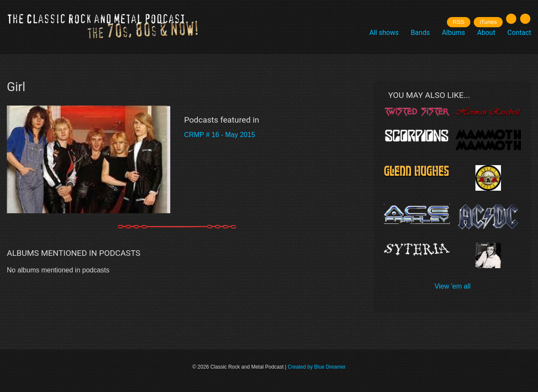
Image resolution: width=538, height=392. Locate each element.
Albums (453, 33)
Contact (519, 33)
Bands (420, 33)
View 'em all (453, 286)
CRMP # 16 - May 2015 (219, 135)
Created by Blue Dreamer (317, 367)
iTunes (488, 22)
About (486, 33)
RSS (458, 22)
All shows (384, 33)
